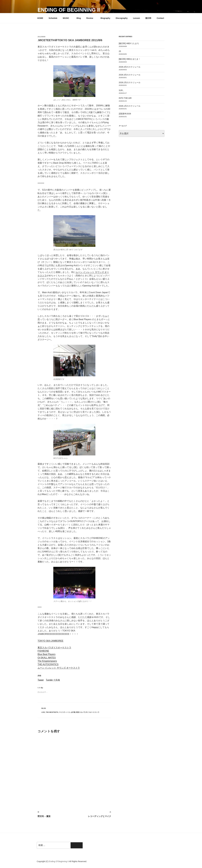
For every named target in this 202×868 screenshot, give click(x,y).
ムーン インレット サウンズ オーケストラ (59, 668)
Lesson (137, 18)
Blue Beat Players (47, 654)
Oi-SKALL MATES (47, 658)
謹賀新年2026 (125, 114)
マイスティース (64, 712)
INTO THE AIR (125, 98)
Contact (160, 18)
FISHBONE (43, 651)
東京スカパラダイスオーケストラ (54, 648)
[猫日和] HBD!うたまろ (129, 43)
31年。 (122, 90)
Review (91, 18)
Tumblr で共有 (53, 680)
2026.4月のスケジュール (130, 67)
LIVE (43, 712)
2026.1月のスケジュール (130, 106)
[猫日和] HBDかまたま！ (130, 59)
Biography (105, 18)
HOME (40, 18)
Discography (122, 18)
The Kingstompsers (47, 661)
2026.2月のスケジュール (130, 82)
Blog (79, 18)
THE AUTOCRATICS (48, 664)
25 (120, 51)
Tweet (41, 680)
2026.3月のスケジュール (130, 75)
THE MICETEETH (52, 712)
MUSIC (67, 18)
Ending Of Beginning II (69, 10)
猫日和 (148, 18)
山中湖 (73, 712)
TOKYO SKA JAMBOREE (50, 641)
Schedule (53, 18)
